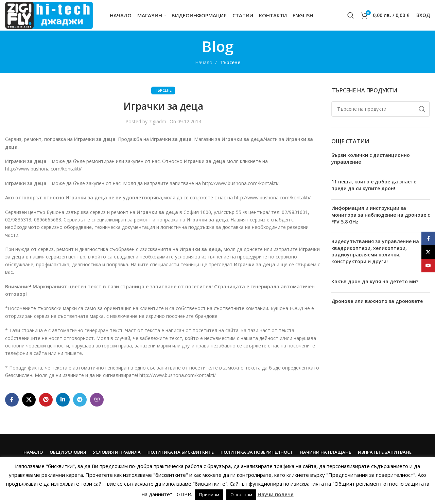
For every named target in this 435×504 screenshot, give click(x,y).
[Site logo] (49, 15)
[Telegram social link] (80, 400)
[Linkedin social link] (63, 400)
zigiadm (158, 121)
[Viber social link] (97, 400)
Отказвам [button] (241, 494)
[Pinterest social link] (46, 400)
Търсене (230, 62)
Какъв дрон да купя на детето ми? (375, 281)
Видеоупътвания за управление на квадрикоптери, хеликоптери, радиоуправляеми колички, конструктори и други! (375, 251)
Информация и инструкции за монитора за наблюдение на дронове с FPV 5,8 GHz (381, 215)
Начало (204, 62)
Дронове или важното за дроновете (377, 301)
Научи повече (276, 494)
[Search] (351, 15)
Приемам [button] (209, 494)
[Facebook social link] (12, 400)
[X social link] (29, 400)
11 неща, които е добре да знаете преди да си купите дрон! (374, 185)
